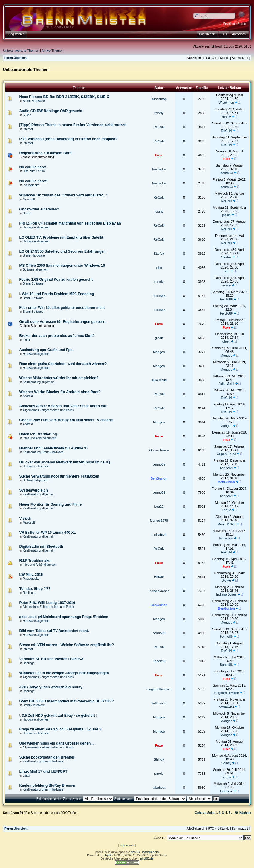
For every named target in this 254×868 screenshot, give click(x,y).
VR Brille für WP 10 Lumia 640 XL (48, 533)
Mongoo (159, 352)
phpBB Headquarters (145, 852)
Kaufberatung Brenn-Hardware (43, 452)
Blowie (159, 577)
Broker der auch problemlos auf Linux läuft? (57, 336)
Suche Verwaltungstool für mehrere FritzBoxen (59, 476)
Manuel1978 (159, 521)
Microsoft (29, 199)
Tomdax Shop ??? (35, 589)
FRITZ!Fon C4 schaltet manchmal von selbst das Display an (70, 223)
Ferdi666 (159, 296)
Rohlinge (29, 593)
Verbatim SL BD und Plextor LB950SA (52, 659)
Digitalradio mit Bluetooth (41, 547)
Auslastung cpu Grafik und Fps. (46, 350)
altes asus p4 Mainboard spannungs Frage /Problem (64, 617)
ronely (159, 113)
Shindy (159, 759)
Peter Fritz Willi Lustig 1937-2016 (47, 603)
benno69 (159, 464)
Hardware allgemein (36, 227)
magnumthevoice (159, 689)
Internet (28, 129)
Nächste (245, 813)
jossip (159, 211)
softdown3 (159, 703)
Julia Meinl (159, 380)
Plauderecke (31, 185)
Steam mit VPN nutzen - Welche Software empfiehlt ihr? (67, 645)
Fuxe (159, 155)
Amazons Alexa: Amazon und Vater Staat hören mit (63, 406)
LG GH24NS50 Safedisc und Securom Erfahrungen (63, 251)
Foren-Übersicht (16, 58)
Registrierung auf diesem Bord (46, 153)
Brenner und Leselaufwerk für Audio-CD (53, 448)
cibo (159, 268)
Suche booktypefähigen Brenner (47, 757)
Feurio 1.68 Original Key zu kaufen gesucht (56, 280)
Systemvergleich (34, 490)
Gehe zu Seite (205, 813)
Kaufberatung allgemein (39, 382)
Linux (26, 340)
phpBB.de (147, 859)
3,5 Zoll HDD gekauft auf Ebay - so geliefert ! (59, 716)
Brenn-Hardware (34, 101)
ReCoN (159, 127)
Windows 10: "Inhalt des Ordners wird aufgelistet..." (63, 195)
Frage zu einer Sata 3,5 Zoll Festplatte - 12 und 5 (60, 729)
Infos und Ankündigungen (40, 438)
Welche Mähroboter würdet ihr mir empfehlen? (59, 378)
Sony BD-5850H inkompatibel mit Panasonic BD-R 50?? (67, 701)
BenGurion (159, 478)
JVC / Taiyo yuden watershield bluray (51, 687)
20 (236, 813)
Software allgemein (35, 270)
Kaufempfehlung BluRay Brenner (48, 785)
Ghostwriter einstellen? (39, 209)
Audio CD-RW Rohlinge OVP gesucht (51, 111)
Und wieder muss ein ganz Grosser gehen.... (57, 743)
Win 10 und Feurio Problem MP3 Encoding (58, 294)
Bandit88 (159, 661)
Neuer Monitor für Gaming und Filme (51, 504)
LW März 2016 (31, 575)
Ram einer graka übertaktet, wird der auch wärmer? (63, 364)
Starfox (159, 254)
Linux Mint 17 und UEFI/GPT (43, 771)
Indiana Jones (159, 591)
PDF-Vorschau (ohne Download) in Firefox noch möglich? (68, 139)
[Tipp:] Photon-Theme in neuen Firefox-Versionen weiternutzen (73, 125)
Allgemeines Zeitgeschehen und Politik (48, 410)
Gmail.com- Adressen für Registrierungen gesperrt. (63, 322)
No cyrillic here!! (33, 181)
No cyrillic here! (33, 167)
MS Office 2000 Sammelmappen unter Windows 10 (62, 266)
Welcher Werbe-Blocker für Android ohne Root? (60, 392)
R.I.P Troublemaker (36, 561)
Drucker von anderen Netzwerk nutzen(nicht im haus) (65, 462)
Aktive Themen (52, 51)
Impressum (127, 845)
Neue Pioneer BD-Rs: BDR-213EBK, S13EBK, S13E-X (64, 97)
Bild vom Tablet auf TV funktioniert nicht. (54, 631)
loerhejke (159, 169)
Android (28, 396)
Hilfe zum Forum (34, 171)
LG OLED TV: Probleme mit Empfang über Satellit (61, 237)
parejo (159, 774)
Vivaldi (25, 518)
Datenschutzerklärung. (39, 434)
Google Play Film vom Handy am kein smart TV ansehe (66, 420)
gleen (159, 338)
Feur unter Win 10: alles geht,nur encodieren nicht (62, 308)
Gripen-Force (159, 450)
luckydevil (159, 535)
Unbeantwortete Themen (21, 51)
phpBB (108, 855)
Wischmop (159, 99)
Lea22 (159, 507)
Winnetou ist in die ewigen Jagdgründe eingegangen (64, 673)
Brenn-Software (33, 284)
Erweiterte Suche (235, 24)
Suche (27, 115)
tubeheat (159, 788)
